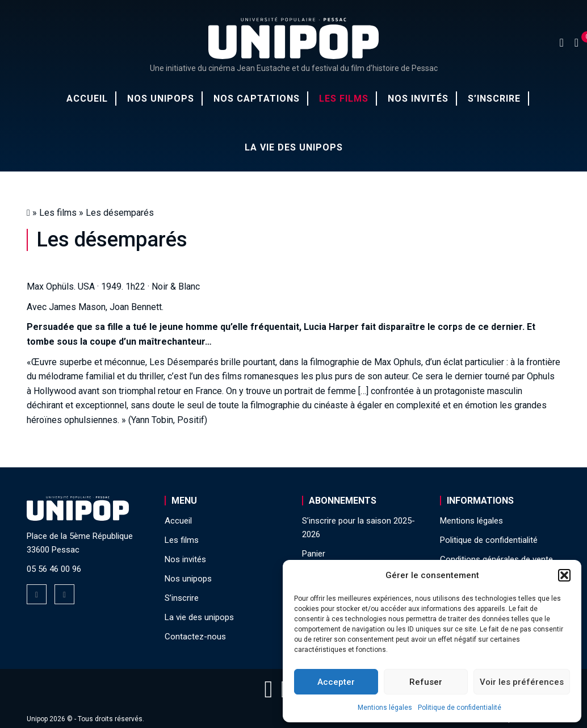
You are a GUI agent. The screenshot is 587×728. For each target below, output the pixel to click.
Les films (344, 99)
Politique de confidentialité (460, 708)
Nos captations (257, 99)
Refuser (426, 682)
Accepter (336, 682)
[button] (564, 575)
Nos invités (418, 99)
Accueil (87, 99)
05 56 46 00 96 (54, 569)
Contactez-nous (195, 637)
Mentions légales (385, 708)
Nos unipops (161, 99)
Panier (314, 554)
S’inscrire (494, 99)
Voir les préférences (522, 682)
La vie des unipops (294, 147)
